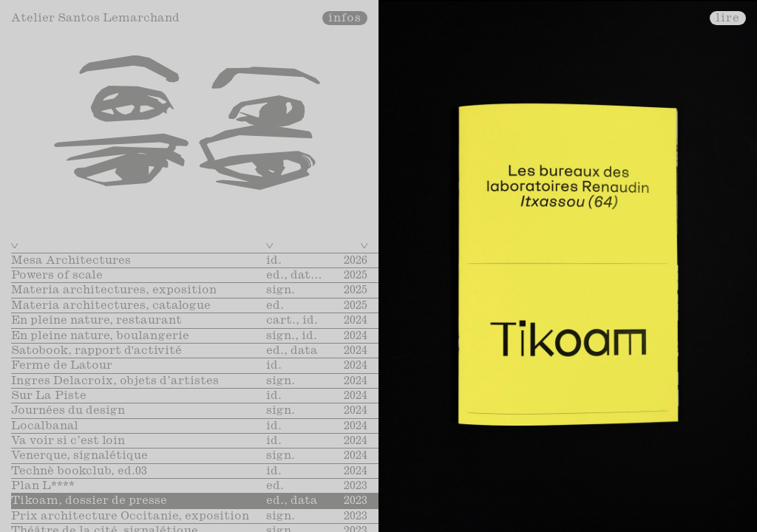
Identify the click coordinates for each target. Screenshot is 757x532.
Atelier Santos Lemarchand (95, 18)
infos (345, 18)
